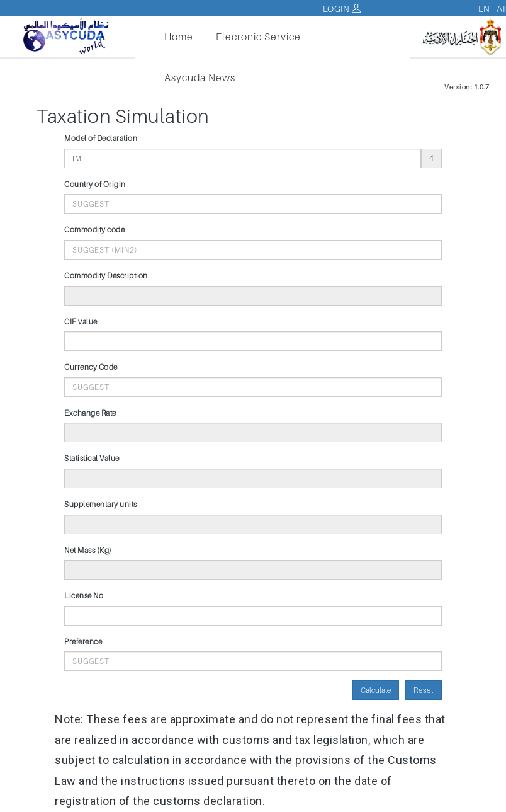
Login (342, 9)
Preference (83, 642)
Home (179, 37)
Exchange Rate (90, 413)
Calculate (376, 690)
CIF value (81, 322)
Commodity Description (106, 276)
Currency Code (91, 367)
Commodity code (94, 230)
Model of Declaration (101, 138)
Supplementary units (101, 504)
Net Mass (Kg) (88, 550)
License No (84, 596)
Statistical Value (92, 458)
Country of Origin (95, 184)
